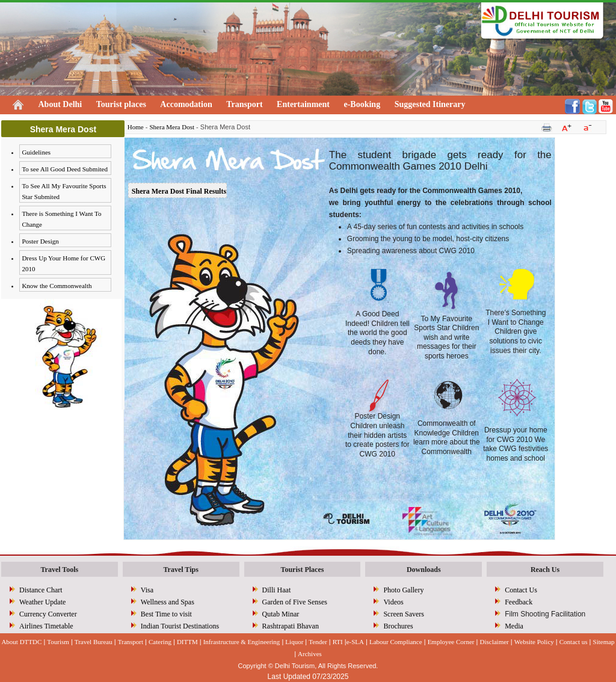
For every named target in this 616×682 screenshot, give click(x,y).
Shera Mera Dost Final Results (179, 191)
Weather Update (42, 602)
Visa (147, 590)
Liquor (294, 642)
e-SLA (355, 642)
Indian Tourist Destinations (180, 626)
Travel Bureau (94, 642)
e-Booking (362, 104)
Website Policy (534, 642)
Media (514, 626)
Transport (244, 104)
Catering (160, 642)
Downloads (424, 570)
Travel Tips (180, 570)
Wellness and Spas (168, 602)
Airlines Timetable (46, 626)
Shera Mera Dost (172, 127)
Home (136, 127)
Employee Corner (451, 642)
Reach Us (545, 570)
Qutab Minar (281, 614)
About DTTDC (21, 642)
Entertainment (303, 104)
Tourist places (121, 104)
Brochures (398, 626)
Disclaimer (494, 642)
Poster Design (40, 241)
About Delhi (60, 104)
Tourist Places (303, 570)
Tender (318, 642)
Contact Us (521, 590)
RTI (338, 642)
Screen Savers (404, 614)
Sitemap (604, 642)
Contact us (574, 642)
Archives (310, 654)
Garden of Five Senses (295, 602)
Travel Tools (59, 570)
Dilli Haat (277, 590)
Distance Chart (41, 590)
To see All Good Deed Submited (65, 169)
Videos (393, 602)
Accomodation (186, 104)
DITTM (187, 642)
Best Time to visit (166, 614)
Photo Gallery (403, 590)
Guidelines (36, 152)
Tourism (58, 642)
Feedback (519, 602)
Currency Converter (48, 614)
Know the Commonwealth (57, 286)
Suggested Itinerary (430, 104)
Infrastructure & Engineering (242, 642)
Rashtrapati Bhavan (291, 626)
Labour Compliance (396, 642)
